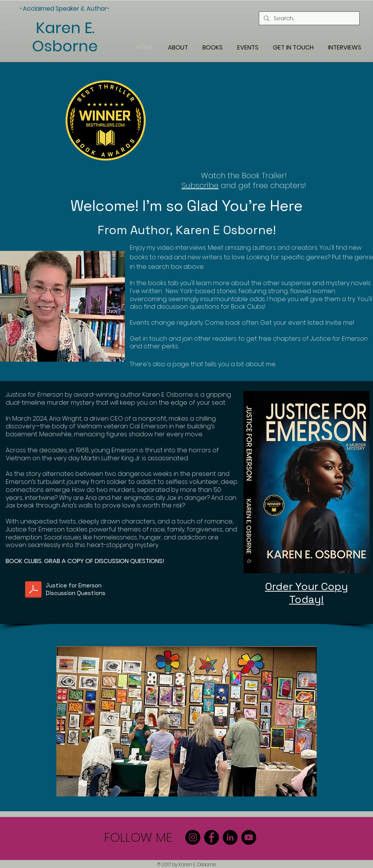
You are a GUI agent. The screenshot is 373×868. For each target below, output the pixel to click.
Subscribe (200, 185)
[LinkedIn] (230, 837)
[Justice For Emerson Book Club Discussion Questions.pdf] (33, 590)
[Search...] (308, 18)
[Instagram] (193, 837)
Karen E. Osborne (65, 37)
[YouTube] (249, 837)
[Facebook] (211, 837)
